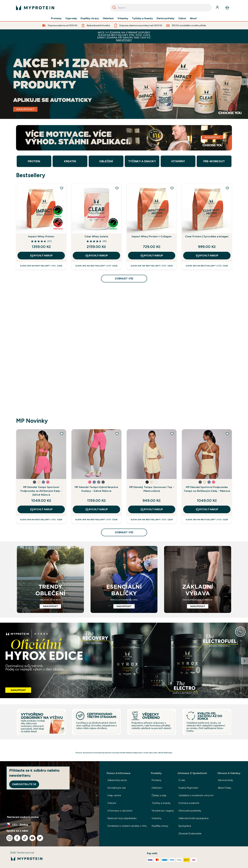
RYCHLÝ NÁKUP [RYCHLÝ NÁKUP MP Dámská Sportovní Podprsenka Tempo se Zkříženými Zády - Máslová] (207, 509)
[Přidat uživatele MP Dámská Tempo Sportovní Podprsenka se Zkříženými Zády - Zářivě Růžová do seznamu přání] (62, 434)
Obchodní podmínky (190, 811)
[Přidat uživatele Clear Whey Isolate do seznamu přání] (117, 188)
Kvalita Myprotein (188, 788)
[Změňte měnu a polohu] (50, 825)
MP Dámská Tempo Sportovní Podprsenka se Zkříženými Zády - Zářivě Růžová (41, 491)
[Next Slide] (245, 82)
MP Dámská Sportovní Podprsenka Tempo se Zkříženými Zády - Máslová (207, 489)
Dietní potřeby (166, 18)
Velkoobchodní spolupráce (194, 818)
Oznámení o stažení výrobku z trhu (127, 826)
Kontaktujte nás (117, 788)
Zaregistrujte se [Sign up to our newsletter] (24, 784)
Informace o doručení (120, 811)
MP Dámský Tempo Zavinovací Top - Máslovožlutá (152, 489)
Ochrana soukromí (189, 803)
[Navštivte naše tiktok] (25, 838)
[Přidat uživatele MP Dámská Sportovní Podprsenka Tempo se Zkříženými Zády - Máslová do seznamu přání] (227, 434)
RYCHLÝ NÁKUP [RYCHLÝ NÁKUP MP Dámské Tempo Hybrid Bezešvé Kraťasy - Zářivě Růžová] (96, 509)
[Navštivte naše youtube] (32, 838)
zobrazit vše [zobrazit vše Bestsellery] (124, 279)
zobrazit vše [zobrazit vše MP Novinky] (124, 532)
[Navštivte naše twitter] (40, 838)
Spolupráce (185, 826)
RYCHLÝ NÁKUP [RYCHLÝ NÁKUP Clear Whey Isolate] (96, 256)
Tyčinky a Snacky (142, 18)
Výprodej (71, 18)
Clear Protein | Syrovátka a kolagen (207, 236)
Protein (34, 161)
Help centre (114, 795)
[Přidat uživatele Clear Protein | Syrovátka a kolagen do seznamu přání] (227, 188)
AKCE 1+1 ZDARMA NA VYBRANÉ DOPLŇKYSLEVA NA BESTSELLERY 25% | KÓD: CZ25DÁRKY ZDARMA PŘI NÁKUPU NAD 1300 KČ (124, 36)
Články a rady (159, 795)
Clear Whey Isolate (96, 236)
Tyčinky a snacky (161, 803)
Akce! (193, 18)
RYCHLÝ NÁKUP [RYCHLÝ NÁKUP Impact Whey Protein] (41, 256)
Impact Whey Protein (41, 236)
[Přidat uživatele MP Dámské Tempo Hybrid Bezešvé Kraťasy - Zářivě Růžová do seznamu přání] (117, 434)
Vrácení (112, 803)
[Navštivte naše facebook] (17, 838)
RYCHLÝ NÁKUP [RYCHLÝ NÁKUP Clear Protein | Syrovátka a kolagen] (207, 256)
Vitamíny (123, 18)
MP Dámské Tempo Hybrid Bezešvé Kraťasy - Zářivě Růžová (96, 489)
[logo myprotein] (35, 8)
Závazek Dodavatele (190, 833)
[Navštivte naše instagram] (10, 838)
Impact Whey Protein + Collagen (152, 236)
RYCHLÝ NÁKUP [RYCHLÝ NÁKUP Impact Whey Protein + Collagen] (152, 256)
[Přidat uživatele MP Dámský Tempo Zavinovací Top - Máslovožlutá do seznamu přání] (172, 434)
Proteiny (56, 18)
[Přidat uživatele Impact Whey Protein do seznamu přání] (62, 188)
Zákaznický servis (117, 780)
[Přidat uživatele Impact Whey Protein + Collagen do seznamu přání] (172, 188)
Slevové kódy (225, 780)
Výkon (182, 18)
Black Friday (225, 788)
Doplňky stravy (90, 18)
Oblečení (108, 18)
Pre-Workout (214, 161)
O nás (182, 780)
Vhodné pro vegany (163, 811)
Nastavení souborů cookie (23, 817)
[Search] (114, 8)
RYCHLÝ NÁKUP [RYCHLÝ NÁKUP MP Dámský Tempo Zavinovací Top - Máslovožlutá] (152, 509)
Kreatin (70, 161)
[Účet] (218, 8)
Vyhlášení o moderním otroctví (196, 795)
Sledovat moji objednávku (122, 818)
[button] (34, 482)
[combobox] (161, 8)
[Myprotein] (124, 81)
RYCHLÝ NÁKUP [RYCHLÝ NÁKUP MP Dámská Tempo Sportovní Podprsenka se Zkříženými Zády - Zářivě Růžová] (41, 509)
